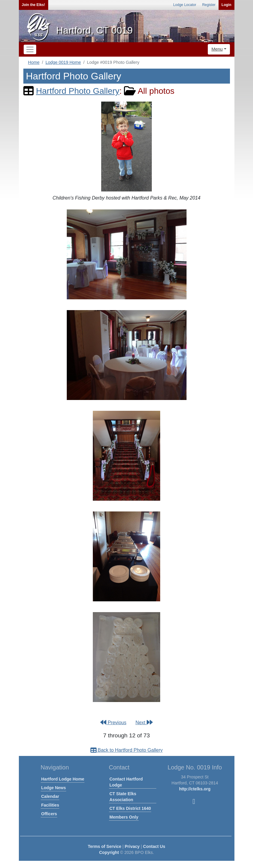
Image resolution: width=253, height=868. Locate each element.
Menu (217, 49)
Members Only (124, 817)
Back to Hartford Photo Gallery (126, 750)
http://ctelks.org (195, 789)
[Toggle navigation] (30, 49)
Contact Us (154, 846)
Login (227, 5)
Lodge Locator (185, 5)
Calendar (50, 796)
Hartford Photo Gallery (78, 91)
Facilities (50, 805)
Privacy (132, 846)
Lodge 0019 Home (63, 62)
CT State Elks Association (123, 797)
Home (34, 62)
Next (144, 723)
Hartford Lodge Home (63, 779)
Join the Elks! (34, 5)
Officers (49, 814)
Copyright (109, 852)
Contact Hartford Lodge (126, 782)
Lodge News (54, 788)
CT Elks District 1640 (130, 808)
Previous (113, 723)
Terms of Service (104, 846)
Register (209, 5)
